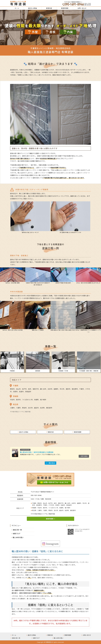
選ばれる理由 (33, 8)
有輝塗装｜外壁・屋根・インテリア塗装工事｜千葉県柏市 (18, 3)
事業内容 (49, 8)
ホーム (17, 8)
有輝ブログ (17, 534)
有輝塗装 (48, 642)
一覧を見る (51, 463)
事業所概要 (65, 8)
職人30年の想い (18, 537)
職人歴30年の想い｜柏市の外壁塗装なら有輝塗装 (37, 452)
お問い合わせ (82, 8)
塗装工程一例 (17, 530)
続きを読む (85, 456)
